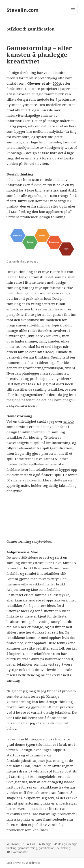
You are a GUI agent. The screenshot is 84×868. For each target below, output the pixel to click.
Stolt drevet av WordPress (23, 863)
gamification (46, 848)
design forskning (22, 73)
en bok (69, 421)
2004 (56, 83)
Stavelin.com (23, 10)
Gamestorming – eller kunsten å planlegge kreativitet (39, 55)
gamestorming (28, 848)
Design (47, 844)
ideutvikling (63, 848)
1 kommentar (19, 852)
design (62, 844)
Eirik (33, 844)
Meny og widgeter (73, 14)
